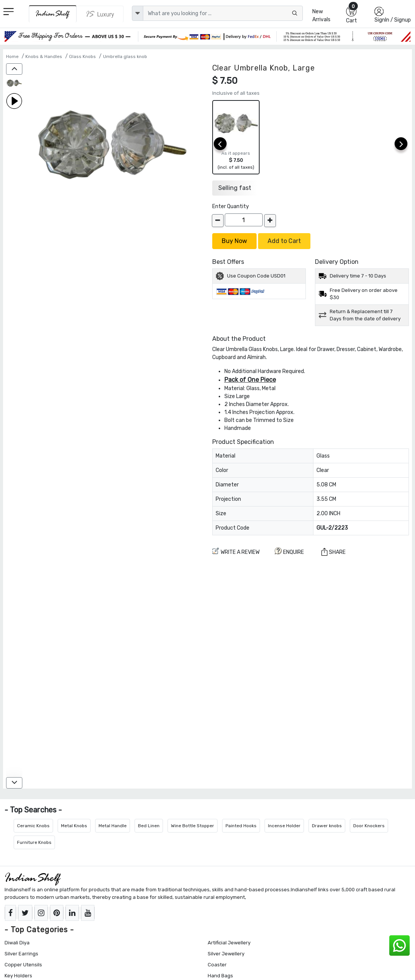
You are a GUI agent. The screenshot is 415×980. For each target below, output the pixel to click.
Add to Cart (284, 241)
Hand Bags (220, 976)
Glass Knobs (82, 56)
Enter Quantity (231, 206)
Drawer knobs (327, 826)
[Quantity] (244, 220)
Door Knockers (369, 826)
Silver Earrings (21, 954)
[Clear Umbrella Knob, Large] (14, 84)
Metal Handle (113, 826)
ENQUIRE (289, 551)
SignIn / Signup (393, 20)
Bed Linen (149, 826)
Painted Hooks (241, 826)
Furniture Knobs (34, 842)
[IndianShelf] (53, 14)
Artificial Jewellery (229, 943)
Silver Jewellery (226, 954)
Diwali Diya (17, 943)
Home (12, 56)
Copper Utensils (23, 965)
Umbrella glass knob (125, 56)
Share (334, 552)
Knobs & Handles (44, 56)
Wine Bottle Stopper (193, 826)
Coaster (217, 965)
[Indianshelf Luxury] (100, 14)
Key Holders (18, 976)
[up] (14, 69)
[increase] (270, 221)
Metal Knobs (74, 826)
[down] (14, 783)
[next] (401, 144)
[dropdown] (138, 13)
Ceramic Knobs (33, 826)
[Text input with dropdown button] (223, 13)
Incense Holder (284, 826)
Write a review (236, 551)
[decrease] (218, 221)
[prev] (220, 144)
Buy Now (234, 241)
